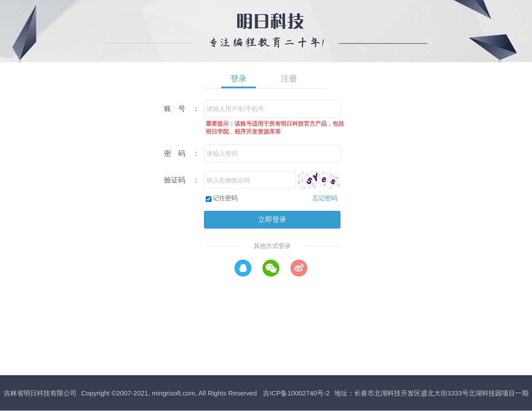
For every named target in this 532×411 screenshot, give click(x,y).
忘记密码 (325, 198)
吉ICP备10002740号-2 (296, 393)
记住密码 (225, 198)
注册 (289, 79)
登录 (239, 79)
